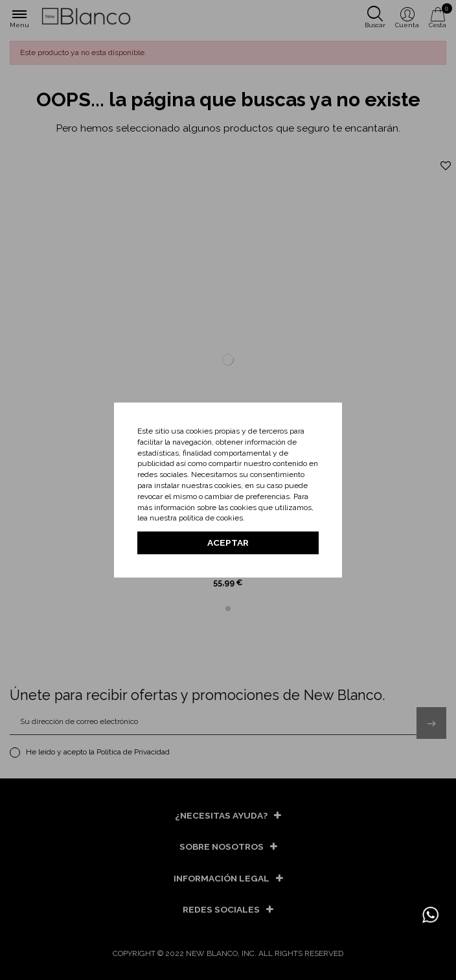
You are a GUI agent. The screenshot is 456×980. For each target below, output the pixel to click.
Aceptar (228, 542)
